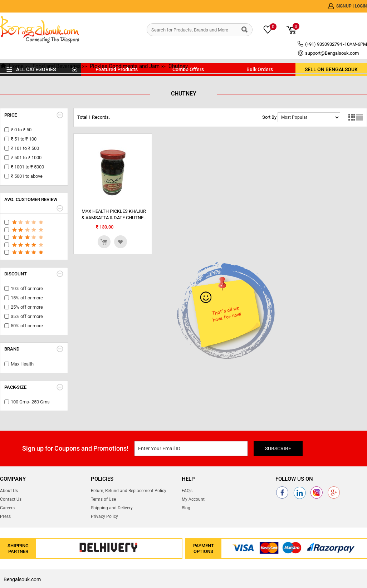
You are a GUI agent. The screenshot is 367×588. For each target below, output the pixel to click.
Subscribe (278, 449)
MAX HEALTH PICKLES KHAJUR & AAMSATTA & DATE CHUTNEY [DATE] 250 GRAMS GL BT (114, 215)
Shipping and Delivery (112, 508)
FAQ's (187, 491)
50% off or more (27, 326)
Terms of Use (103, 499)
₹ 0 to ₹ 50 (21, 130)
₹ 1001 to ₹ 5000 (27, 167)
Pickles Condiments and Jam (125, 66)
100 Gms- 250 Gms (30, 402)
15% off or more (27, 298)
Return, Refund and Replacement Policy (129, 491)
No (309, 117)
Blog (186, 508)
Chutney (178, 66)
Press (5, 516)
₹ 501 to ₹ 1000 (26, 158)
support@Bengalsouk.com (332, 53)
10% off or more (27, 288)
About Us (9, 491)
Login (361, 6)
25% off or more (27, 307)
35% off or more (27, 316)
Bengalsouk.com (22, 579)
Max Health (22, 364)
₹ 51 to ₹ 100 (24, 139)
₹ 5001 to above (27, 176)
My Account (193, 499)
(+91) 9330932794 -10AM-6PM (336, 44)
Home (16, 66)
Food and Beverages (57, 66)
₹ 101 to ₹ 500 (25, 148)
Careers (7, 508)
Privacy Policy (104, 516)
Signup (344, 6)
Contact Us (11, 499)
